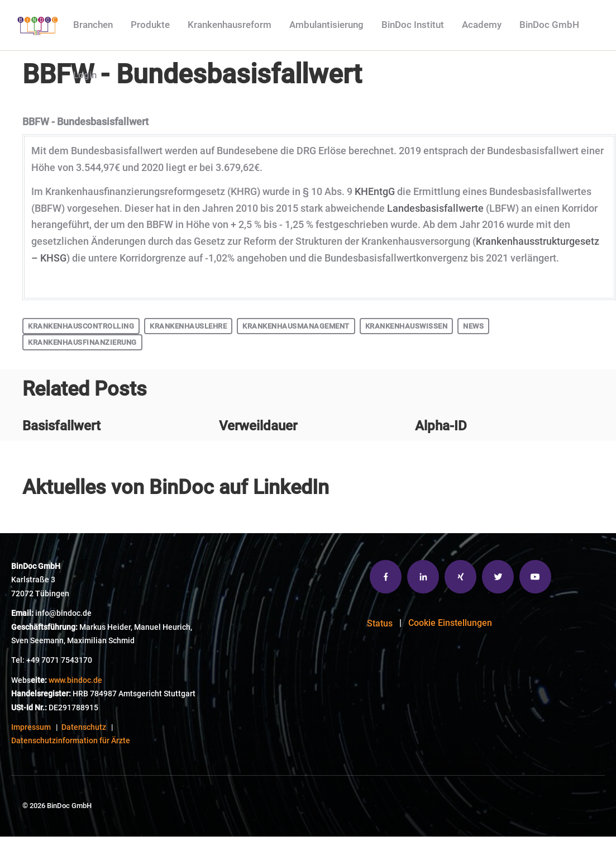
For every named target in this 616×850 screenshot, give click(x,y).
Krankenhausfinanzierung (82, 342)
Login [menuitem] (85, 75)
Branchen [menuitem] (93, 25)
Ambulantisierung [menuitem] (326, 25)
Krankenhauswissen (407, 326)
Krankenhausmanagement (296, 326)
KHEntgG (375, 192)
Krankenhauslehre (188, 326)
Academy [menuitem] (482, 25)
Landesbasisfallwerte (436, 208)
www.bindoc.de (75, 680)
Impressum (31, 727)
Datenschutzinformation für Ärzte (71, 741)
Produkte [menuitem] (150, 25)
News (473, 326)
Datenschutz (84, 727)
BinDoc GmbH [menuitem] (549, 25)
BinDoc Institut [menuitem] (413, 25)
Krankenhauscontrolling (81, 326)
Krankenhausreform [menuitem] (230, 25)
